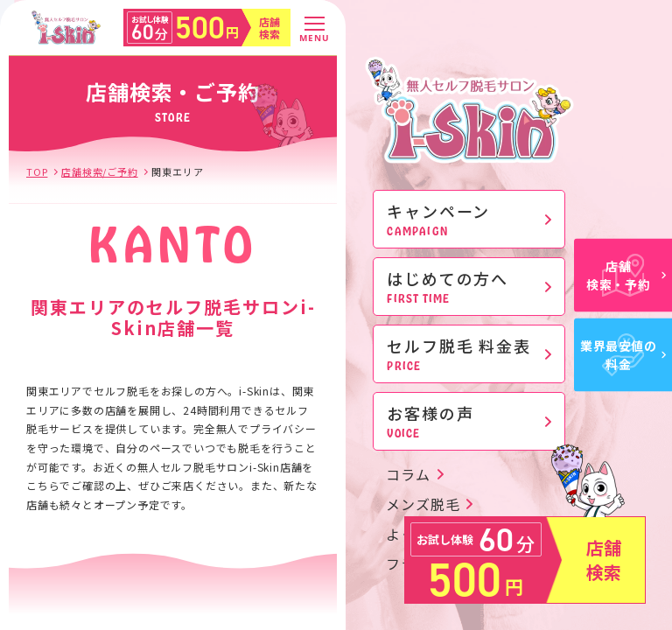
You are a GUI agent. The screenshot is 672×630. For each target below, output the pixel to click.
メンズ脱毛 (423, 504)
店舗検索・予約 (626, 275)
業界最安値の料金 (623, 355)
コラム (408, 474)
